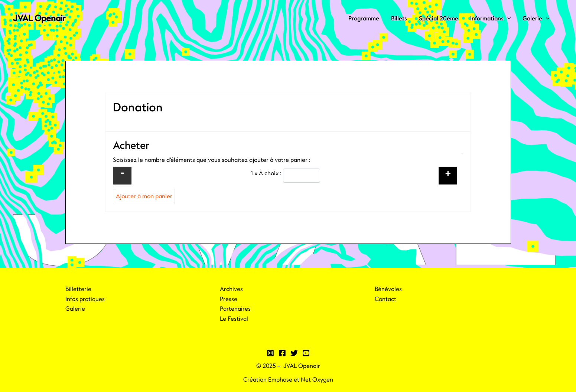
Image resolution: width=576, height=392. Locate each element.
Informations (491, 19)
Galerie (536, 19)
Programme (364, 19)
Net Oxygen (317, 380)
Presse (229, 299)
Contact (385, 299)
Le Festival (234, 319)
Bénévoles (388, 289)
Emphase (280, 380)
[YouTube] (306, 353)
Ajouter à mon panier (144, 196)
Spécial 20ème (439, 19)
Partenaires (235, 309)
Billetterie (78, 289)
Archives (231, 289)
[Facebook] (282, 353)
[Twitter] (294, 353)
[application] (507, 19)
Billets (399, 19)
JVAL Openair (39, 18)
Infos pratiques (85, 299)
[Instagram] (270, 353)
